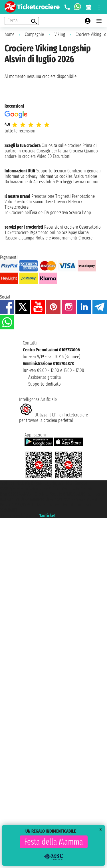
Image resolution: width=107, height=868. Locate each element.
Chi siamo (35, 202)
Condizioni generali (84, 171)
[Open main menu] (99, 21)
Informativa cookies (55, 176)
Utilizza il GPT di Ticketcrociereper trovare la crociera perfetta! (53, 418)
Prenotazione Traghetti (51, 196)
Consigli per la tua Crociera (60, 151)
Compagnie (34, 34)
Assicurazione (85, 176)
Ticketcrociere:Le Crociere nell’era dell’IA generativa (36, 210)
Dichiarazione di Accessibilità (30, 182)
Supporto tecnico (51, 171)
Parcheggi (64, 182)
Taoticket (48, 516)
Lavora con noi (86, 182)
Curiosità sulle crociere (61, 145)
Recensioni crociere (61, 227)
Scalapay (69, 232)
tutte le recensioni (21, 131)
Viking (60, 34)
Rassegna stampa (19, 238)
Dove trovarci (56, 202)
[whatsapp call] (78, 7)
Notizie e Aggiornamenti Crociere (64, 238)
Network (75, 202)
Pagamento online (45, 232)
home (9, 34)
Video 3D (44, 156)
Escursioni (62, 156)
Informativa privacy (21, 176)
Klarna (83, 232)
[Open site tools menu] (99, 7)
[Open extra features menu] (22, 21)
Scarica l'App (80, 213)
